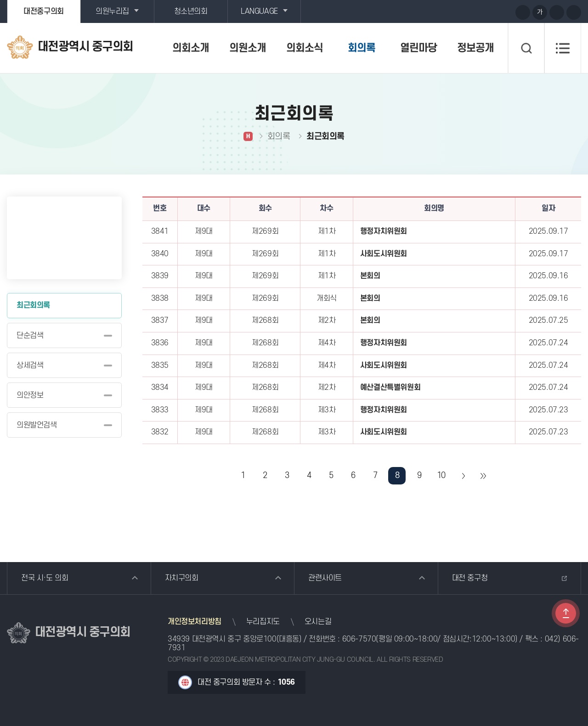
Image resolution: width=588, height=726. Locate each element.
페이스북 (505, 12)
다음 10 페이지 (463, 476)
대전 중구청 (470, 578)
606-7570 (359, 639)
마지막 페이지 (483, 476)
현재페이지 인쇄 (574, 12)
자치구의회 (182, 578)
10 (441, 476)
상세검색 (30, 366)
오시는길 (318, 622)
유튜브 (471, 12)
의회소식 (305, 48)
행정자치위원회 (384, 231)
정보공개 (475, 48)
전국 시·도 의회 (45, 578)
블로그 (488, 12)
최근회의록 (33, 305)
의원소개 (248, 48)
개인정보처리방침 (195, 622)
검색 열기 (526, 48)
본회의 (370, 276)
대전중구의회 (44, 11)
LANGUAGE (259, 11)
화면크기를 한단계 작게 (557, 12)
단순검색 (30, 336)
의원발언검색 (37, 425)
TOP (566, 613)
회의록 (362, 48)
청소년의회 (191, 11)
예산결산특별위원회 (390, 388)
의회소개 (191, 48)
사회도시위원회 (384, 254)
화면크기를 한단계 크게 (523, 12)
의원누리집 (112, 11)
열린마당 (418, 48)
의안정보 (30, 395)
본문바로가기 (0, 0)
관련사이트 (325, 578)
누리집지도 (263, 622)
